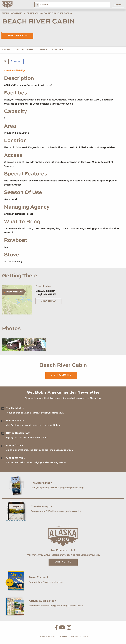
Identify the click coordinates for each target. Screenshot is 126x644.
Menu (118, 5)
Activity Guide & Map (43, 601)
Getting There (24, 50)
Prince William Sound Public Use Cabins (49, 13)
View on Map (49, 301)
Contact (58, 50)
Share (16, 62)
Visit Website (18, 36)
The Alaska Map (42, 483)
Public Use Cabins (12, 13)
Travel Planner (39, 577)
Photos (43, 50)
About (6, 50)
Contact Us (63, 562)
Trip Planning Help (63, 550)
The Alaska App (41, 507)
